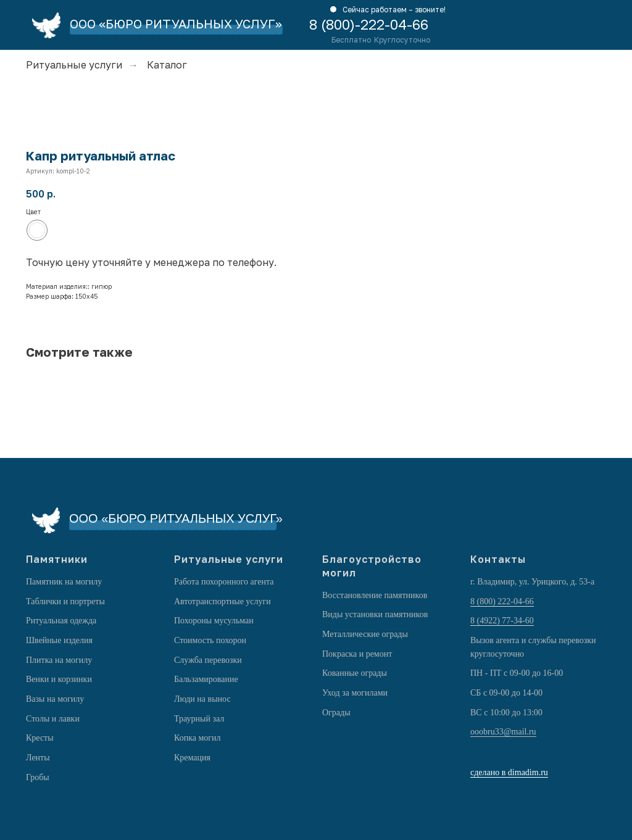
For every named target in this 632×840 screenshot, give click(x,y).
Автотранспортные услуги (222, 601)
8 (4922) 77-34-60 (502, 621)
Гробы (38, 777)
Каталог (167, 65)
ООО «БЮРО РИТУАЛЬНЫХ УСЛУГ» (176, 23)
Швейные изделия (59, 640)
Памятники (57, 559)
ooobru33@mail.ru (503, 732)
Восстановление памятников (375, 595)
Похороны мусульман (214, 621)
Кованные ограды (355, 673)
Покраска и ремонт (357, 654)
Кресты (40, 738)
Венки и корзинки (59, 679)
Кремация (192, 758)
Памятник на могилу (64, 582)
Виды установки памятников (375, 614)
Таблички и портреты (65, 601)
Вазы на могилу (55, 699)
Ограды (336, 713)
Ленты (38, 758)
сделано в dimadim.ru (509, 772)
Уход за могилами (355, 693)
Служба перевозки (208, 660)
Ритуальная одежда (61, 621)
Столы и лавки (53, 719)
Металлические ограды (365, 634)
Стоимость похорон (210, 640)
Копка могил (197, 738)
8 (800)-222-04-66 (369, 24)
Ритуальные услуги (74, 65)
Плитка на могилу (59, 660)
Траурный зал (199, 719)
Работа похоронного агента (224, 582)
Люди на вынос (202, 699)
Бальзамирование (206, 679)
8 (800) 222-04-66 (502, 601)
